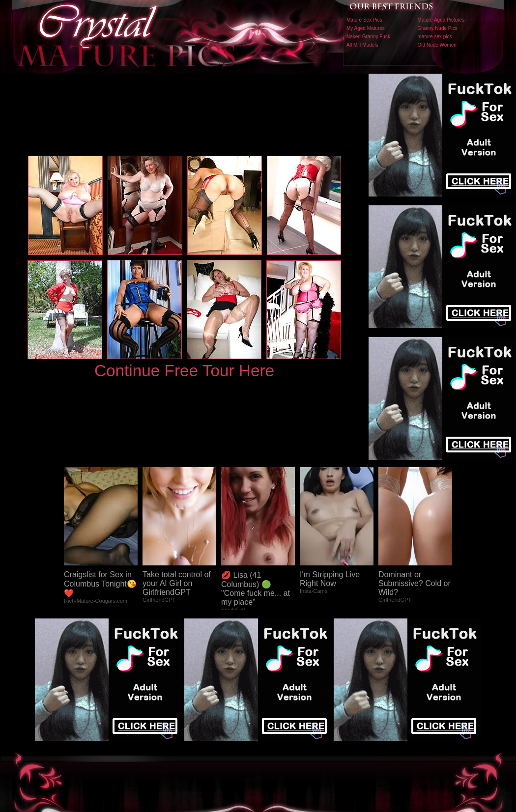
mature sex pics (435, 37)
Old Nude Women (437, 45)
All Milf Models (362, 45)
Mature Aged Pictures (441, 20)
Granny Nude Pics (438, 28)
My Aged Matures (366, 28)
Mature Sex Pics (364, 20)
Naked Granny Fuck (368, 37)
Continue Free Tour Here (184, 371)
